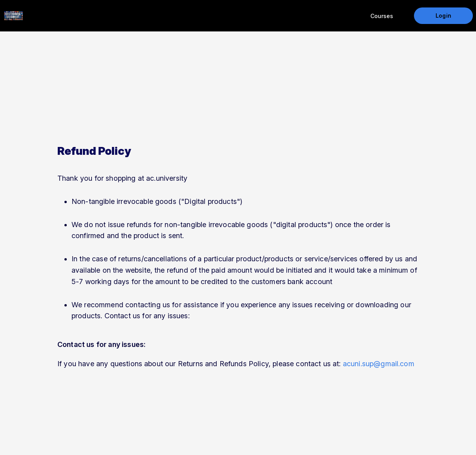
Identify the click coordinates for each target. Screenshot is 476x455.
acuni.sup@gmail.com (379, 364)
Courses (382, 16)
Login (443, 16)
